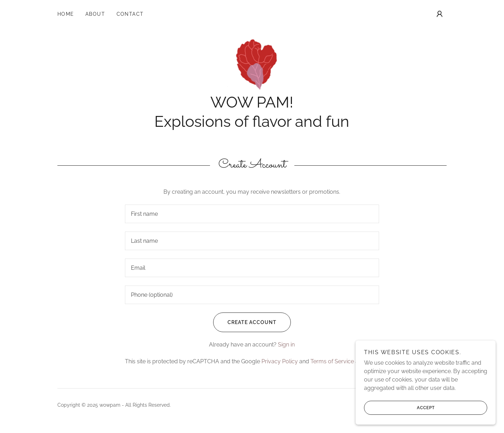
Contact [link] (130, 14)
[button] (440, 14)
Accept (399, 408)
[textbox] (252, 214)
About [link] (95, 14)
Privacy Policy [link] (280, 361)
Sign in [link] (286, 345)
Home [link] (66, 14)
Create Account (245, 322)
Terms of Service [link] (332, 361)
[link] (252, 64)
